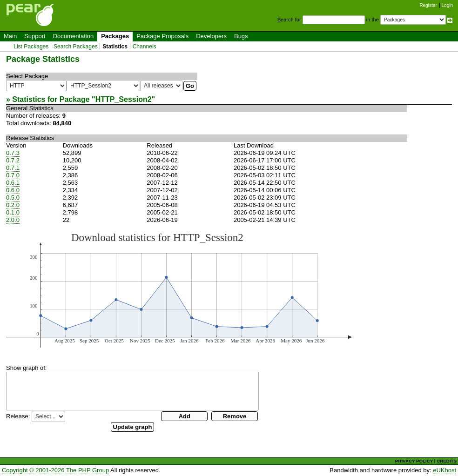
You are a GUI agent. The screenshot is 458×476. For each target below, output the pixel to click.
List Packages (31, 47)
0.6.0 (13, 190)
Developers (211, 36)
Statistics (115, 47)
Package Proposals (162, 36)
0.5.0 (13, 198)
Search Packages (76, 47)
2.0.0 (13, 220)
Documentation (73, 36)
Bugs (241, 36)
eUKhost (445, 470)
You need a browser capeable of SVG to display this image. (179, 289)
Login (447, 5)
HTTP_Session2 (124, 99)
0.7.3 (13, 153)
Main (10, 36)
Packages (115, 36)
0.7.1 (13, 168)
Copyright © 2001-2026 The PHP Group (55, 470)
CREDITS (447, 461)
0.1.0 (13, 212)
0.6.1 (13, 183)
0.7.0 (13, 175)
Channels (145, 47)
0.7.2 (13, 160)
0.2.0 (13, 205)
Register (428, 5)
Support (35, 36)
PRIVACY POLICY (414, 461)
